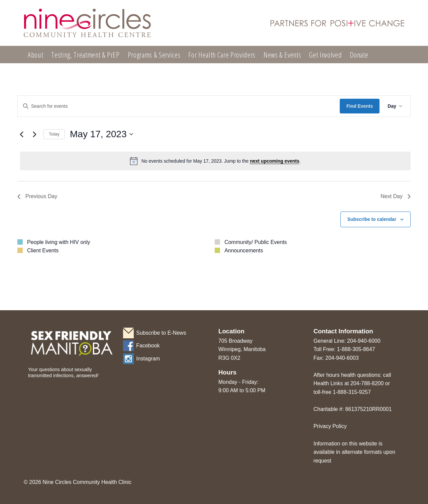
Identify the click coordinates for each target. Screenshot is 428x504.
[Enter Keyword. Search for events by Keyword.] (179, 106)
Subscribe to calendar (372, 219)
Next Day (396, 196)
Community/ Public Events (256, 242)
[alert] (215, 161)
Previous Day (37, 196)
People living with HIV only (59, 242)
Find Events (360, 106)
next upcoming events (275, 161)
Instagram (148, 359)
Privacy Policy (330, 426)
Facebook (148, 346)
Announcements (244, 250)
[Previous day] (21, 134)
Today (54, 134)
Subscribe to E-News (161, 333)
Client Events (43, 250)
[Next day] (34, 134)
